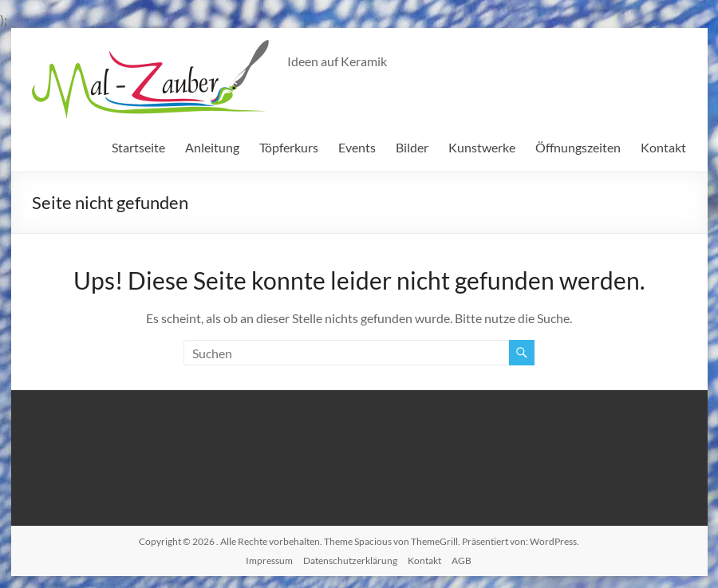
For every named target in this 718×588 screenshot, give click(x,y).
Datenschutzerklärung (350, 560)
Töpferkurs (289, 147)
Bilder (412, 147)
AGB (462, 560)
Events (357, 147)
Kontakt (663, 147)
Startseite (138, 147)
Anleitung (212, 147)
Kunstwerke (482, 147)
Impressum (269, 560)
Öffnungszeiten (578, 147)
